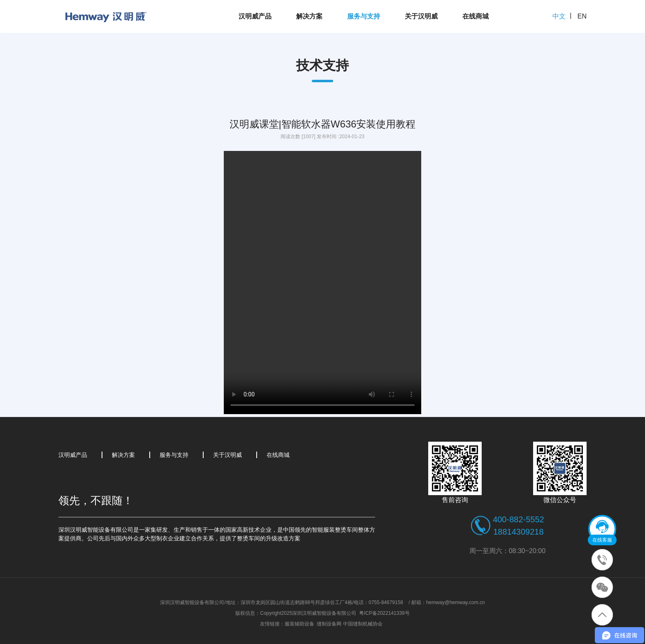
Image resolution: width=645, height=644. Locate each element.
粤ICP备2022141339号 (384, 613)
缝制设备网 (329, 624)
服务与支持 (364, 16)
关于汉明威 (421, 16)
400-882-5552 (519, 519)
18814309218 (518, 532)
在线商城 (476, 16)
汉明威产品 (255, 16)
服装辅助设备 (299, 624)
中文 (559, 16)
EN (582, 16)
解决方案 (309, 16)
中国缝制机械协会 (363, 624)
